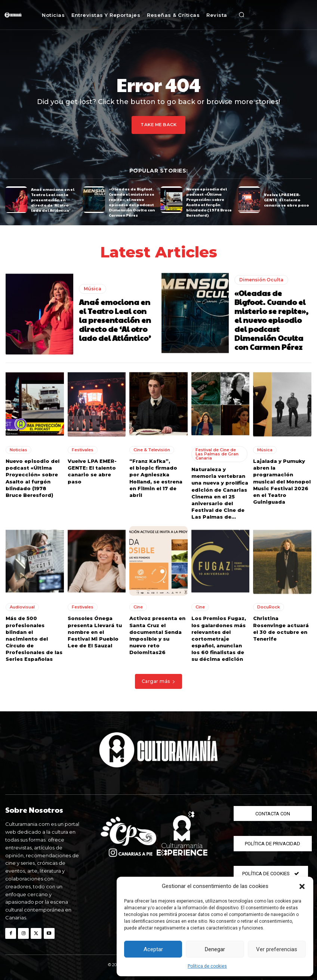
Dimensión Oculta (261, 279)
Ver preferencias (277, 949)
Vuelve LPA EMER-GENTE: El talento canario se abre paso (286, 199)
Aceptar (153, 949)
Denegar (215, 949)
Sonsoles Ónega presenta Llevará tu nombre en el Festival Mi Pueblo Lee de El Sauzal (95, 631)
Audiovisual (22, 607)
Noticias (19, 449)
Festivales (83, 449)
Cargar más (159, 681)
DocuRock (269, 607)
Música (93, 288)
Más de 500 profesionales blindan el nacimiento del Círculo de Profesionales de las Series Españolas (34, 638)
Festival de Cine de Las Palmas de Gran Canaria (217, 454)
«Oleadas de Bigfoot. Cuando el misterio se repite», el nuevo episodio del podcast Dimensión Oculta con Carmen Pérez (132, 202)
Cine (138, 607)
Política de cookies (207, 966)
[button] (302, 886)
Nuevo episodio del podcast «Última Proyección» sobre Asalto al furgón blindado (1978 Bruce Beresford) (209, 202)
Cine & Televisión (152, 449)
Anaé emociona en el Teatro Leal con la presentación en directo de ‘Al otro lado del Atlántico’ (53, 199)
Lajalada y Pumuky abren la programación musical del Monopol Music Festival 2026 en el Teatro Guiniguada (282, 481)
